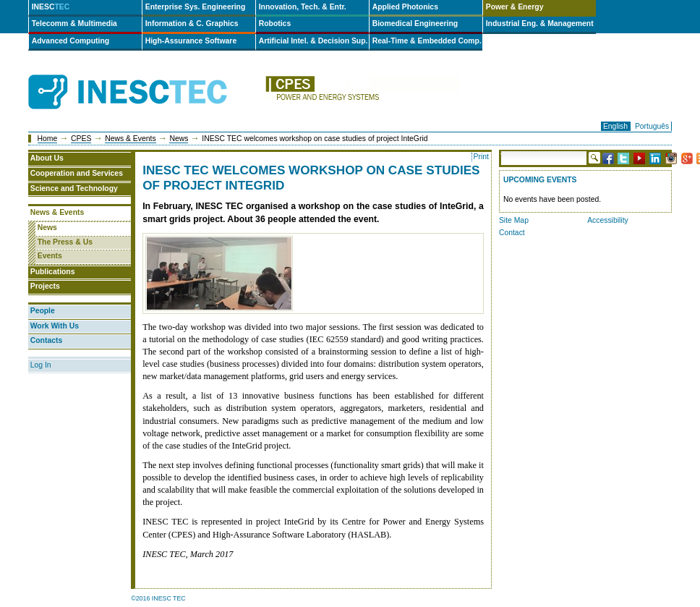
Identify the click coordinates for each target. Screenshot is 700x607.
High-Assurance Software (191, 41)
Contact (512, 233)
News (179, 139)
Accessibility (608, 220)
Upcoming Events (540, 180)
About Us (47, 158)
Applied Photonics (405, 7)
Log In (41, 365)
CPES (81, 139)
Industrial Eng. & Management (540, 24)
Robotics (275, 24)
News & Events (130, 139)
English (615, 126)
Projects (45, 286)
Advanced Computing (71, 41)
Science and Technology (74, 188)
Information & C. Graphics (192, 24)
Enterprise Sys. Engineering (196, 7)
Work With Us (55, 326)
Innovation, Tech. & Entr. (303, 7)
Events (50, 256)
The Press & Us (65, 242)
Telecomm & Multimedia (74, 24)
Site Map (514, 220)
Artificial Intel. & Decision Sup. (313, 41)
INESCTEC (144, 76)
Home (48, 139)
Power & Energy (515, 7)
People (43, 311)
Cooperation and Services (77, 173)
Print (481, 157)
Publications (53, 272)
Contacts (46, 340)
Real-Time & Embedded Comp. (427, 41)
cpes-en (362, 92)
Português (652, 126)
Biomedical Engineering (415, 24)
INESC (51, 7)
